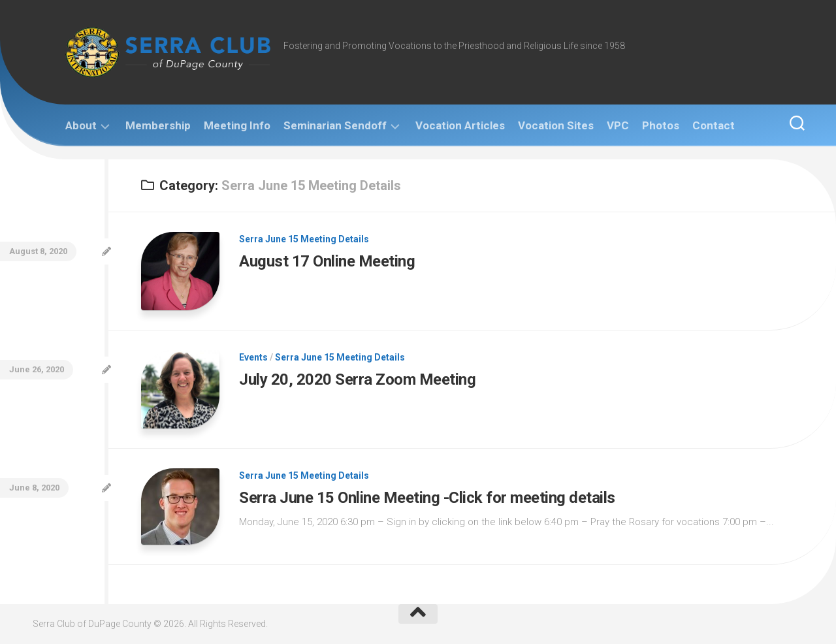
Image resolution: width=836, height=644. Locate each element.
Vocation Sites (556, 125)
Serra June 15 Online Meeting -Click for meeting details (427, 498)
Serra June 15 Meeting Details (304, 239)
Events (253, 357)
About (81, 125)
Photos (661, 125)
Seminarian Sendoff (335, 125)
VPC (618, 125)
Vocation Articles (460, 125)
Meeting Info (237, 125)
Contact (714, 125)
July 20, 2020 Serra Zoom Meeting (357, 379)
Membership (158, 125)
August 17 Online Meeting (327, 261)
